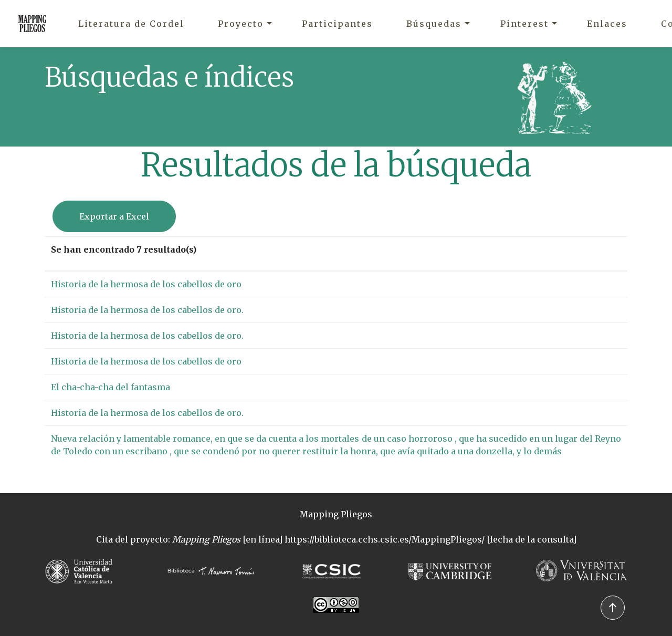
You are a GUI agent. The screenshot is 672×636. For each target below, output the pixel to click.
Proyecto (241, 24)
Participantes (337, 24)
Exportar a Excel (114, 216)
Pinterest (524, 24)
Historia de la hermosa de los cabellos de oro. (147, 310)
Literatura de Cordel (131, 24)
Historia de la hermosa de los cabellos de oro (146, 284)
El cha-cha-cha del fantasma (111, 387)
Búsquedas (434, 24)
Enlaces (607, 24)
